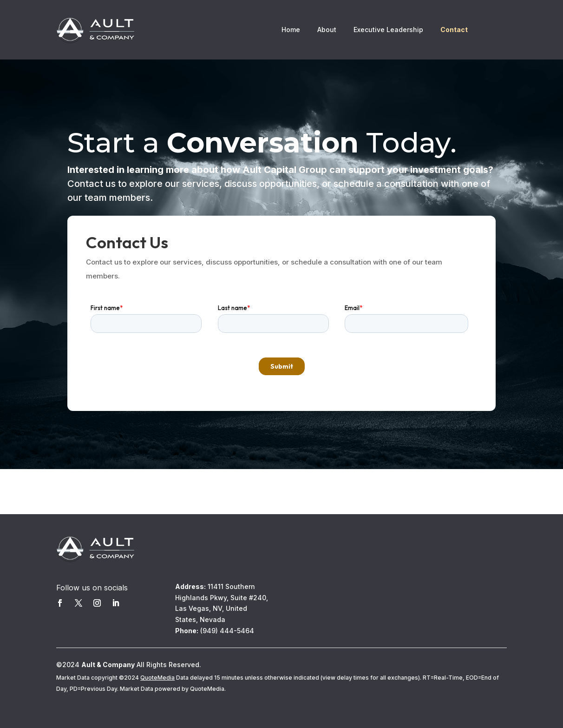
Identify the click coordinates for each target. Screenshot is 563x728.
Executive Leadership (388, 30)
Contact (454, 30)
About (327, 30)
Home (291, 30)
